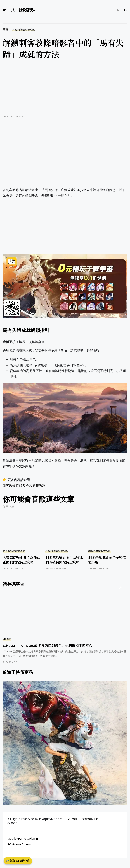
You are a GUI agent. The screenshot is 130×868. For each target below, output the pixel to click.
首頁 (5, 30)
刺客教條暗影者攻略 (24, 30)
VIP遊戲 (7, 639)
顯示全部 (8, 507)
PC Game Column (20, 844)
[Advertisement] (65, 90)
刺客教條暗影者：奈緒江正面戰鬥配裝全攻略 (21, 560)
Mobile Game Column (23, 839)
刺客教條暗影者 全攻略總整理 (24, 486)
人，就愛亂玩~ (23, 10)
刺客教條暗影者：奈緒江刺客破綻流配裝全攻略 (64, 560)
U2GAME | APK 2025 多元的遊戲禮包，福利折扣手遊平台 (48, 645)
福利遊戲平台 (90, 819)
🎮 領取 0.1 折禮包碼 (18, 861)
